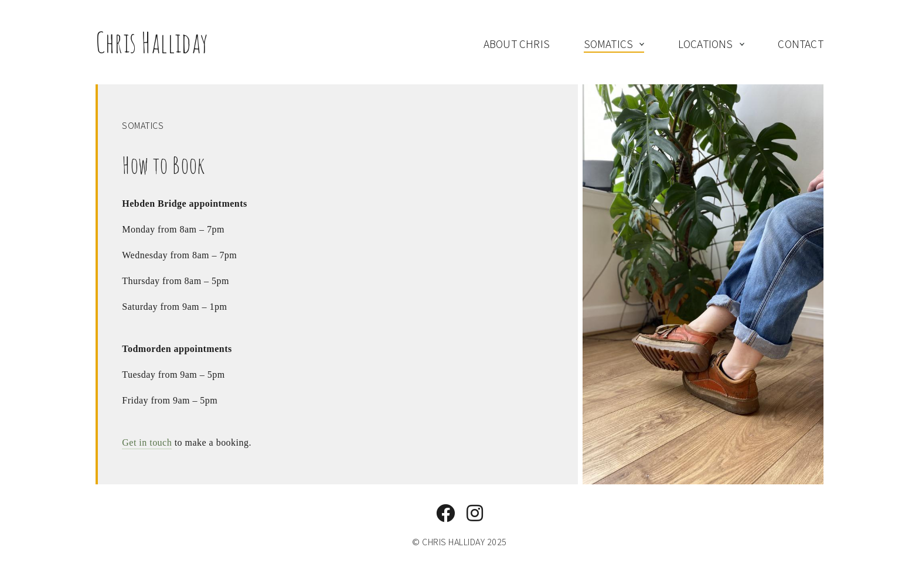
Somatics (143, 126)
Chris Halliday (152, 42)
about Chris (517, 44)
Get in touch (147, 442)
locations (706, 44)
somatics (609, 44)
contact (800, 44)
